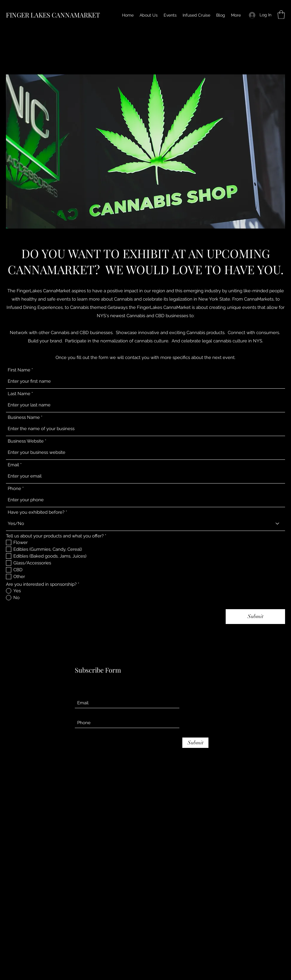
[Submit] (255, 617)
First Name (19, 370)
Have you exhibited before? (36, 512)
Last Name (19, 394)
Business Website (26, 441)
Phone (14, 489)
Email (13, 465)
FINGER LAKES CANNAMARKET (53, 15)
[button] (281, 15)
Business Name (24, 418)
